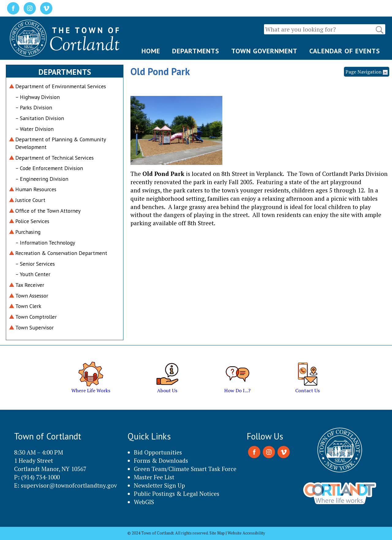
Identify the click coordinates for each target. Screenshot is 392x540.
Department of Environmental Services (61, 86)
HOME (151, 51)
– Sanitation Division (40, 118)
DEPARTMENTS (196, 51)
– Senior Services (35, 264)
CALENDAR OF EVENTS (345, 51)
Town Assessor (32, 296)
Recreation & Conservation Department (61, 253)
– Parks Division (34, 107)
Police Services (32, 221)
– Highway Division (38, 97)
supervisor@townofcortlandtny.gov (69, 485)
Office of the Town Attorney (48, 211)
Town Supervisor (34, 327)
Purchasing (28, 232)
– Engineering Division (42, 179)
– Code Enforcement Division (49, 168)
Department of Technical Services (55, 158)
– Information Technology (45, 243)
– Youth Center (33, 274)
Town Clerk (28, 306)
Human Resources (36, 189)
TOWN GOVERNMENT (264, 51)
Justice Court (30, 200)
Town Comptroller (36, 317)
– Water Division (34, 129)
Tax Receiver (30, 285)
